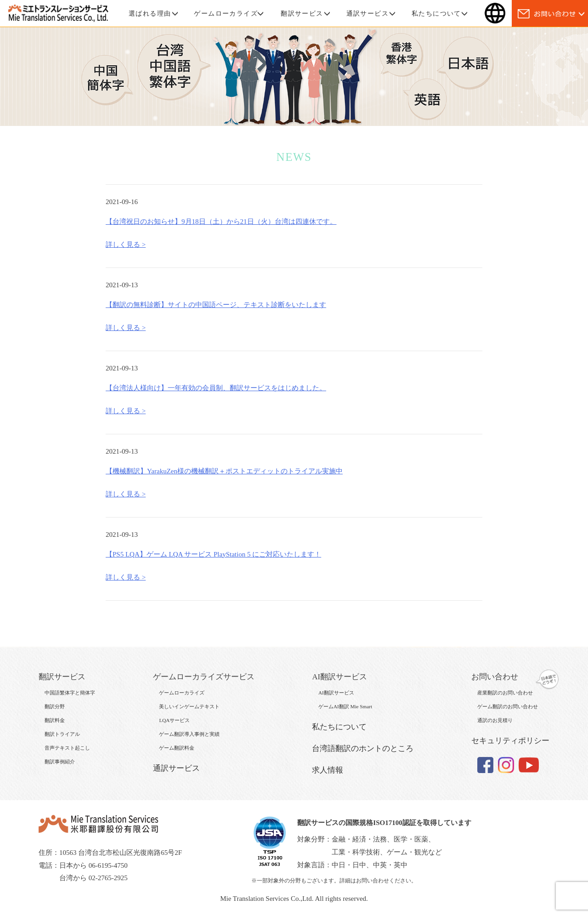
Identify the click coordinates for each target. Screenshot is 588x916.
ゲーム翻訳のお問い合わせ (508, 706)
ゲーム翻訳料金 (177, 748)
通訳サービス (367, 13)
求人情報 (328, 770)
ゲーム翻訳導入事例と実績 (189, 734)
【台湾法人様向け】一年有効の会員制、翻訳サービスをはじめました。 (216, 388)
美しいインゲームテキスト (189, 706)
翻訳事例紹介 (60, 762)
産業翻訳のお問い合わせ (505, 693)
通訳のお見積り (495, 720)
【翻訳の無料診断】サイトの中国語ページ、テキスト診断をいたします (216, 305)
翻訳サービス (302, 13)
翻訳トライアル (62, 734)
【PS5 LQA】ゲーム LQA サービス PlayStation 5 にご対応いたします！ (213, 554)
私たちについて (436, 13)
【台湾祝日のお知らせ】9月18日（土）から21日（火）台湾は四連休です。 (221, 222)
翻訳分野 (55, 706)
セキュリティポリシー (510, 741)
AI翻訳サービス (336, 693)
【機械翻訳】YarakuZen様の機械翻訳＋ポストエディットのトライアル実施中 (224, 471)
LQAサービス (174, 720)
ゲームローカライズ (226, 13)
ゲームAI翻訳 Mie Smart (345, 706)
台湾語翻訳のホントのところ (363, 748)
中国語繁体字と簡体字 (70, 693)
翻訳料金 (55, 720)
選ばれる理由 (150, 13)
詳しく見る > (126, 245)
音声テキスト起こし (67, 748)
